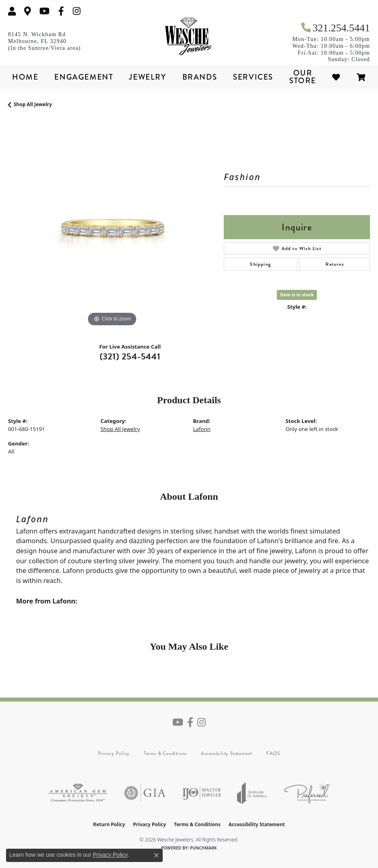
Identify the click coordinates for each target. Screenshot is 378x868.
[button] (12, 11)
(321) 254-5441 (130, 356)
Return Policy (109, 824)
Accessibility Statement (227, 753)
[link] (28, 11)
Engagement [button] (84, 77)
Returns (334, 264)
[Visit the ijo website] (201, 793)
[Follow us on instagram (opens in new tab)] (77, 11)
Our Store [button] (303, 77)
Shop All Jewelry (33, 104)
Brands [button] (200, 77)
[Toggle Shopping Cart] (362, 77)
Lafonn (202, 429)
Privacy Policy (114, 753)
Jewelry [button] (147, 77)
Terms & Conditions (165, 753)
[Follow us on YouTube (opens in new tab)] (44, 11)
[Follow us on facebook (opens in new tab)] (61, 11)
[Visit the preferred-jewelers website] (307, 793)
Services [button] (253, 77)
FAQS (273, 753)
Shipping (261, 264)
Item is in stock (297, 294)
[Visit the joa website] (252, 793)
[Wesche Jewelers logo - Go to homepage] (189, 37)
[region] (112, 225)
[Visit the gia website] (145, 793)
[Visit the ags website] (78, 793)
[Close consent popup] (156, 855)
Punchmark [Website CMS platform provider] (203, 848)
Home (25, 77)
